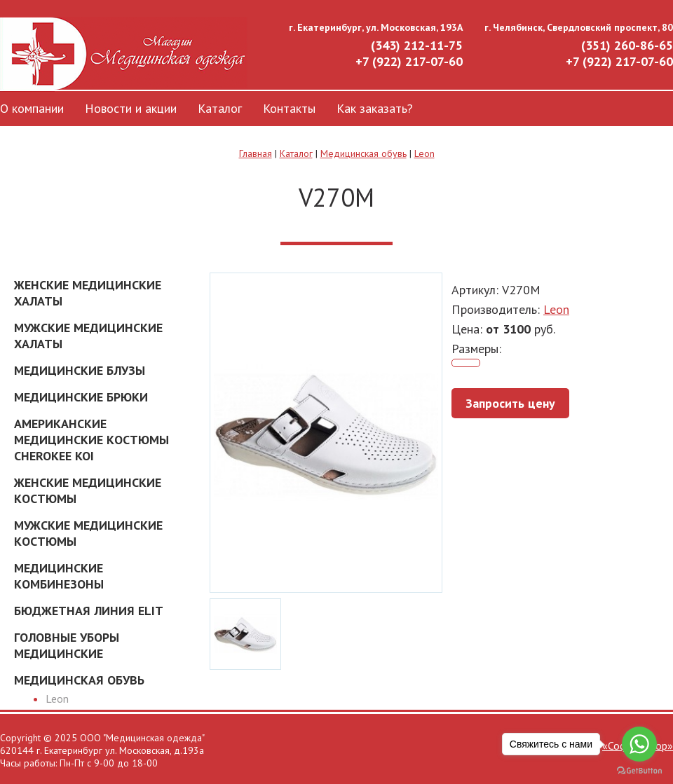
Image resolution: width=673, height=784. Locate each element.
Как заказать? (375, 108)
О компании (32, 108)
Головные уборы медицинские (67, 645)
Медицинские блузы (80, 370)
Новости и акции (131, 108)
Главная (256, 153)
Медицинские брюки (81, 397)
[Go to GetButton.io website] (639, 770)
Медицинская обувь (363, 153)
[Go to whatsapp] (639, 744)
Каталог (220, 108)
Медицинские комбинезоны (59, 576)
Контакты (289, 108)
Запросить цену (510, 403)
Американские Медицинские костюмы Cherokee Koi (91, 440)
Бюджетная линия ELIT (89, 611)
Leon (424, 153)
